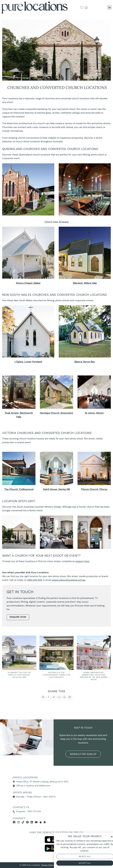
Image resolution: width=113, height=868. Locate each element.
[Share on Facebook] (48, 698)
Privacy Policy (48, 865)
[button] (109, 7)
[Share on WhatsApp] (43, 698)
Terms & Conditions (64, 865)
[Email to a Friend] (59, 698)
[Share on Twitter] (54, 698)
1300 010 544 (35, 580)
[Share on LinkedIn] (70, 698)
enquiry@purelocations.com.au (69, 580)
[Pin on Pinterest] (65, 698)
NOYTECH (89, 865)
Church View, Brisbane (57, 222)
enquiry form (83, 561)
